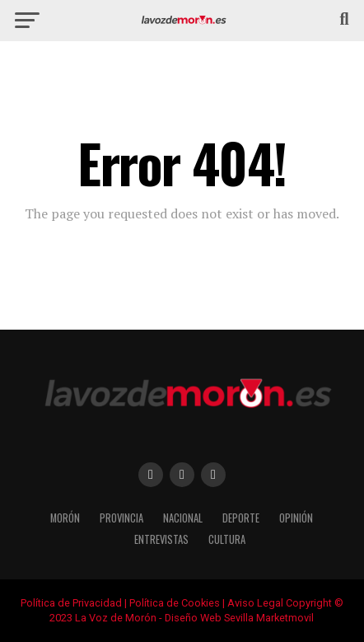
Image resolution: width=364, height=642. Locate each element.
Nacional (183, 518)
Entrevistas (161, 539)
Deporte (241, 518)
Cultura (227, 539)
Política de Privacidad (71, 603)
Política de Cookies (175, 603)
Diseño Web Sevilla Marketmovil (239, 618)
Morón (65, 518)
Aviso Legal (255, 603)
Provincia (121, 518)
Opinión (296, 518)
